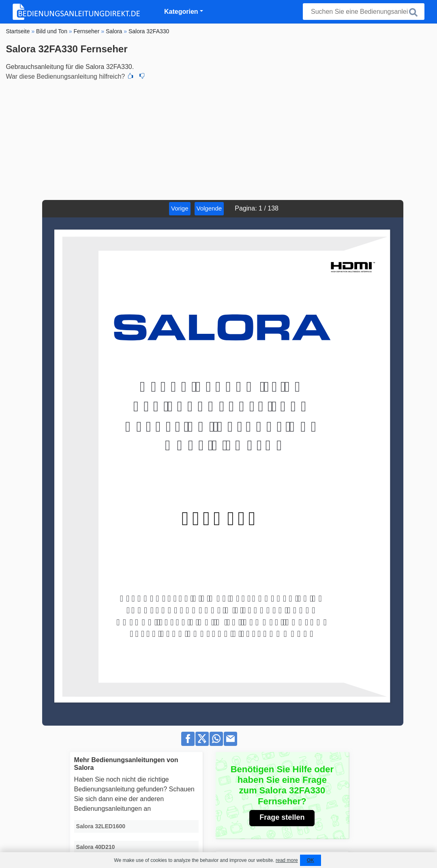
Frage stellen (282, 817)
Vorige (180, 208)
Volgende (209, 208)
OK (311, 860)
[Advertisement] (218, 139)
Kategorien (181, 12)
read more (287, 860)
